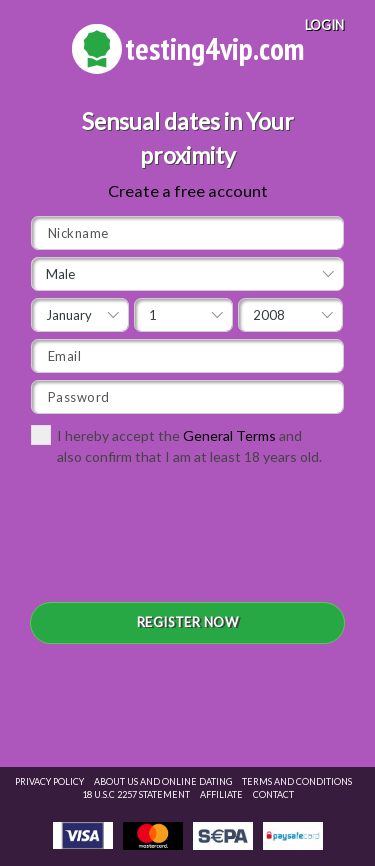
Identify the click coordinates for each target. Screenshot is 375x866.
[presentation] (183, 541)
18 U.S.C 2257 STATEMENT (136, 794)
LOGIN (324, 25)
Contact (273, 794)
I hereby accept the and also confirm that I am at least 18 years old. (176, 445)
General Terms (229, 435)
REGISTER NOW (188, 622)
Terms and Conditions (297, 781)
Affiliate (221, 794)
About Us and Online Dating (163, 781)
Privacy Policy (49, 781)
